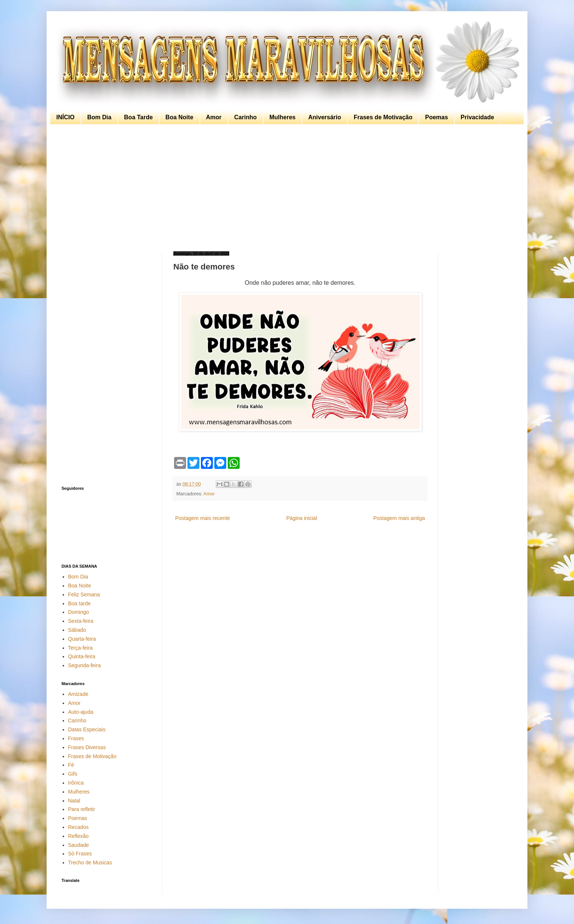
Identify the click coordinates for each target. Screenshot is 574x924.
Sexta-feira (81, 621)
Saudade (79, 845)
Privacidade (477, 117)
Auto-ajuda (81, 712)
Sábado (77, 630)
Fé (71, 765)
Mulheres (283, 117)
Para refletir (82, 809)
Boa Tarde (138, 117)
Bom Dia (99, 117)
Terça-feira (81, 648)
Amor (214, 117)
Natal (74, 801)
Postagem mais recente (203, 518)
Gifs (73, 774)
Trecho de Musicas (90, 862)
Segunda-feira (85, 665)
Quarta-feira (82, 639)
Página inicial (302, 518)
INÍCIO (65, 117)
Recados (78, 827)
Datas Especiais (87, 729)
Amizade (78, 694)
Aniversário (325, 117)
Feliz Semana (84, 595)
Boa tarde (80, 603)
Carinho (245, 117)
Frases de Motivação (383, 117)
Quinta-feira (82, 656)
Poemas (436, 117)
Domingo (79, 612)
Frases (76, 738)
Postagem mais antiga (399, 518)
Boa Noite (179, 117)
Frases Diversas (87, 747)
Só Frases (80, 854)
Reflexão (78, 836)
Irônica (76, 783)
